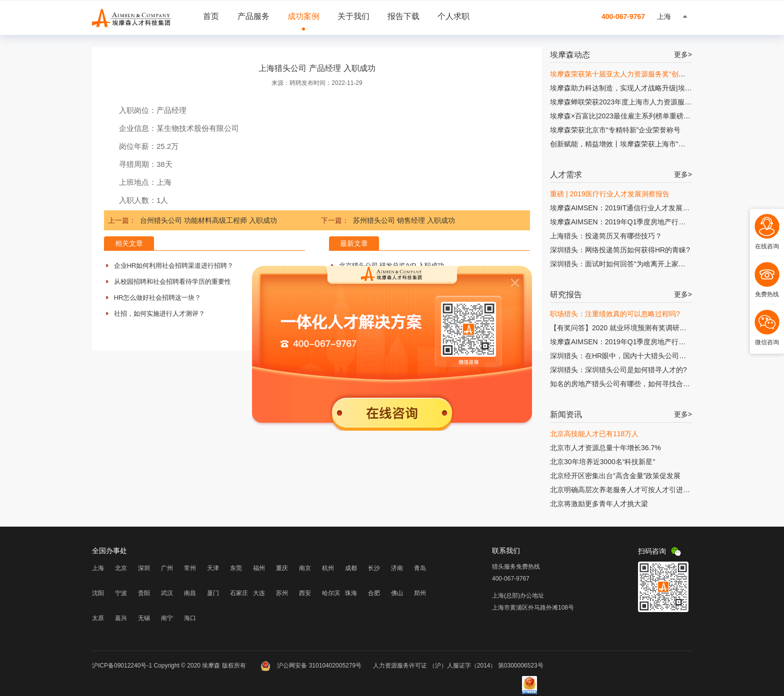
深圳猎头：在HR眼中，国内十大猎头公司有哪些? (627, 356)
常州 (190, 568)
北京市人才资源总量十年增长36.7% (605, 448)
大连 (259, 593)
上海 (98, 568)
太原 (98, 618)
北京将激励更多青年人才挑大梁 (599, 504)
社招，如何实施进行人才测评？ (159, 314)
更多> (683, 54)
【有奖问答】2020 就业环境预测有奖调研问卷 (622, 328)
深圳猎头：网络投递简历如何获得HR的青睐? (620, 250)
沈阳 (98, 593)
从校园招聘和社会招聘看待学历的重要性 (172, 282)
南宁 (167, 618)
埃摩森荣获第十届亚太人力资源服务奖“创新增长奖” (629, 74)
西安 (305, 593)
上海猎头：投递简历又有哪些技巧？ (606, 236)
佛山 (397, 593)
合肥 (374, 593)
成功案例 (303, 16)
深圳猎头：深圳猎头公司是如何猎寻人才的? (618, 370)
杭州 (328, 568)
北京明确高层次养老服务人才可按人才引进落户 (623, 490)
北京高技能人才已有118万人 (594, 434)
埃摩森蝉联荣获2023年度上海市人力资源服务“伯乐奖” (633, 102)
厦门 (213, 593)
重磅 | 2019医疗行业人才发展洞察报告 (610, 194)
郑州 (420, 593)
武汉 (167, 593)
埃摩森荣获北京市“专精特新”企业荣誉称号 (615, 130)
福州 (259, 568)
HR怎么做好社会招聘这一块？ (158, 298)
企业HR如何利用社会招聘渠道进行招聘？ (174, 266)
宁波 (121, 593)
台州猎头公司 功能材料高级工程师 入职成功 (208, 220)
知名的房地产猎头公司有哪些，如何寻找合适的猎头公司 (637, 384)
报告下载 (403, 16)
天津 (213, 568)
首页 (211, 16)
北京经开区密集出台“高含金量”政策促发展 (615, 476)
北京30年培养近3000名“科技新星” (602, 462)
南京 (305, 568)
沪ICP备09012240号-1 (122, 666)
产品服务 (253, 16)
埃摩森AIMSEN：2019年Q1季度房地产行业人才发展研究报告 (646, 222)
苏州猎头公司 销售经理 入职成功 (404, 220)
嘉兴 (121, 618)
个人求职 (453, 16)
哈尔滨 (331, 593)
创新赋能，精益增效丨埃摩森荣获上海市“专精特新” (629, 144)
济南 (397, 568)
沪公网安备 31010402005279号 (312, 666)
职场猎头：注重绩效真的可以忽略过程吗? (615, 314)
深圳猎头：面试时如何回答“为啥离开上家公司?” (624, 264)
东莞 (236, 568)
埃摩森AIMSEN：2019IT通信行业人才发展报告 (623, 208)
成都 (351, 568)
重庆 (282, 568)
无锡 (144, 618)
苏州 (282, 593)
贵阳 (144, 593)
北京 (121, 568)
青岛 (420, 568)
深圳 (144, 568)
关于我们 (353, 16)
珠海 (351, 593)
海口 (190, 618)
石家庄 (239, 593)
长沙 (374, 568)
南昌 (190, 593)
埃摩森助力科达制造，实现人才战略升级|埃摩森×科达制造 (640, 88)
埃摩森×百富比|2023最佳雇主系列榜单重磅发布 (624, 116)
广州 (167, 568)
